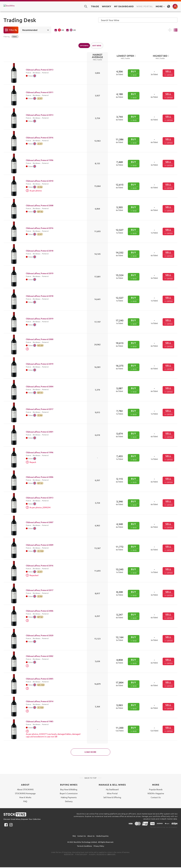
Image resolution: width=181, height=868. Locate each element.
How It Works (25, 797)
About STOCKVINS (25, 789)
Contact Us (156, 797)
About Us (91, 836)
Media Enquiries (102, 836)
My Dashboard (112, 789)
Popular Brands (156, 789)
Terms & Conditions (84, 846)
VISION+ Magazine (156, 793)
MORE (160, 6)
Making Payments (69, 797)
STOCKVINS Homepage (25, 793)
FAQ (25, 801)
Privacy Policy (99, 846)
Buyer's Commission (69, 793)
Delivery (69, 801)
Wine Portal (145, 6)
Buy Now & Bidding (69, 789)
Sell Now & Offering (112, 797)
